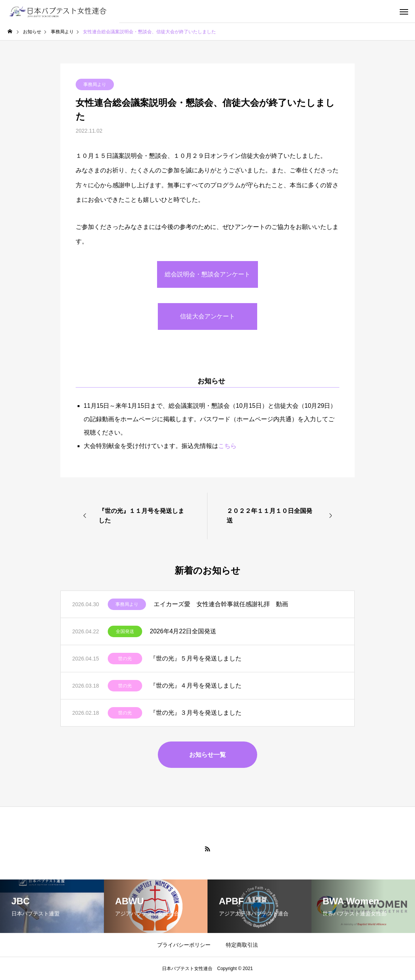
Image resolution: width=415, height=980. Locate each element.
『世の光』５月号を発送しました (196, 658)
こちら (227, 446)
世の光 (125, 659)
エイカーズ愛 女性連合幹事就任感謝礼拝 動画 (221, 604)
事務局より (95, 84)
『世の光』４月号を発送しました (196, 686)
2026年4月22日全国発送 (183, 631)
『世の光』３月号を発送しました (196, 713)
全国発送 (125, 631)
